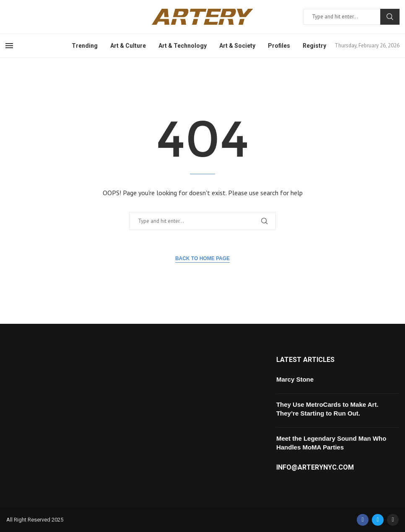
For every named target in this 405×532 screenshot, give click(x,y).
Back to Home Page (202, 258)
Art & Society (237, 46)
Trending (85, 46)
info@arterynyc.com (315, 467)
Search (390, 17)
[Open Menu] (9, 46)
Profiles (279, 46)
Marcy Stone (295, 379)
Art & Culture (128, 46)
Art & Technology (183, 46)
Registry (314, 46)
